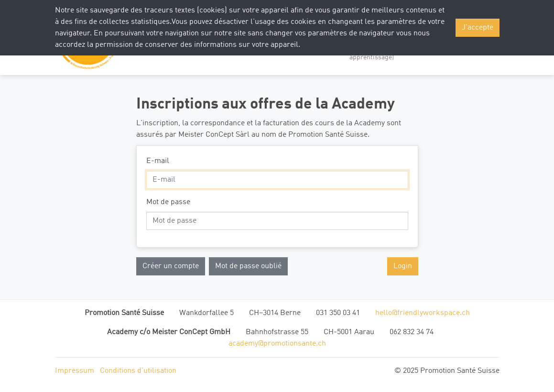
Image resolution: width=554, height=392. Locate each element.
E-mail (158, 161)
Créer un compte (171, 266)
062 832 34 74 (412, 332)
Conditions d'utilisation (138, 371)
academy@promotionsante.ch (277, 344)
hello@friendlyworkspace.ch (423, 313)
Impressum (75, 371)
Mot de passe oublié (248, 266)
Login (403, 266)
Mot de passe (168, 202)
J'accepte (478, 28)
